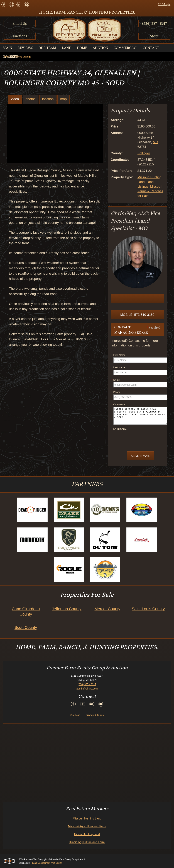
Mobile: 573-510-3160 (137, 315)
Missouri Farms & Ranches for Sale (150, 191)
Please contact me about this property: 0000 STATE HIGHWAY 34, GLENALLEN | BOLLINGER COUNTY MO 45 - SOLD (140, 416)
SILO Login (164, 4)
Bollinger (144, 153)
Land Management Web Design (47, 863)
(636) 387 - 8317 (154, 23)
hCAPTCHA (119, 430)
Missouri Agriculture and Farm (87, 826)
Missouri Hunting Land (87, 818)
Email (116, 380)
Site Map (75, 715)
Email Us (20, 23)
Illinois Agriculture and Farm (87, 842)
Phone (116, 392)
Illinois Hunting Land (87, 834)
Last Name (119, 368)
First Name (119, 355)
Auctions (20, 36)
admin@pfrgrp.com (87, 689)
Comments (119, 405)
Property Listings (22, 57)
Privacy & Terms (95, 715)
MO (155, 142)
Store (154, 36)
